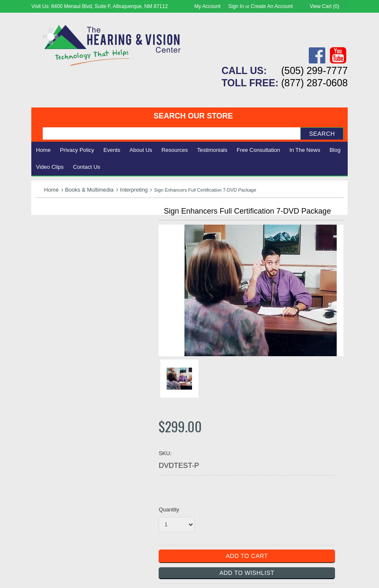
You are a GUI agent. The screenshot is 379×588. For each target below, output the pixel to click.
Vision (45, 234)
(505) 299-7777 (314, 71)
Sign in (236, 6)
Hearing (48, 224)
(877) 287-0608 (314, 83)
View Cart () (324, 6)
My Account (207, 6)
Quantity (169, 510)
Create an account (272, 6)
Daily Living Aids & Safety (76, 243)
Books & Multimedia (89, 190)
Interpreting (134, 190)
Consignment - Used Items (78, 281)
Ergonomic (53, 262)
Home (43, 150)
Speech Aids (56, 252)
